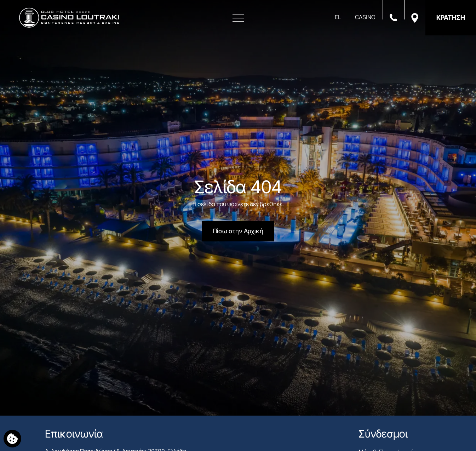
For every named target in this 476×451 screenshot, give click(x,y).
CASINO (365, 17)
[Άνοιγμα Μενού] (238, 18)
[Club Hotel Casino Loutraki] (69, 18)
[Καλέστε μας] (393, 17)
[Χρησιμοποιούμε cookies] (12, 439)
